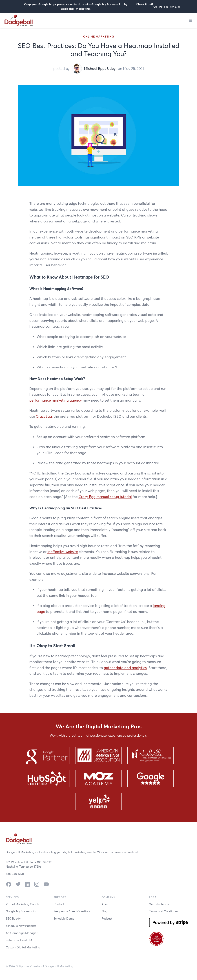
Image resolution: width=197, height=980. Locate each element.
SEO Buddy (13, 918)
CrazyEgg (44, 416)
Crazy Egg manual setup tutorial (105, 497)
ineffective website (63, 552)
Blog (104, 911)
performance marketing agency (56, 400)
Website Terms (159, 904)
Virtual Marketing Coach (22, 904)
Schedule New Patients (21, 926)
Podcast (107, 918)
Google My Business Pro (21, 911)
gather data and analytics (125, 668)
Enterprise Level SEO (20, 940)
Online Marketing (99, 36)
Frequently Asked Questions (72, 911)
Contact (59, 904)
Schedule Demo (64, 918)
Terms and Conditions (164, 911)
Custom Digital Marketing (23, 947)
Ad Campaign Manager (22, 933)
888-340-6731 (172, 7)
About (106, 904)
